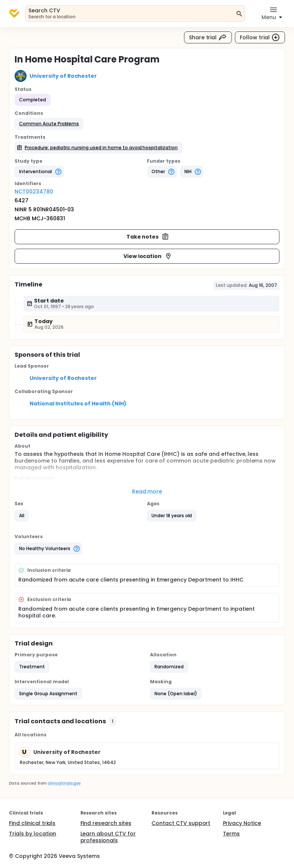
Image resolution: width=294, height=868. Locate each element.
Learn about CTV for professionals (108, 837)
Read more (147, 491)
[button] (49, 124)
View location (148, 256)
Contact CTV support (181, 823)
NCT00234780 (34, 191)
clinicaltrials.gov (64, 783)
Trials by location (33, 834)
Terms (232, 834)
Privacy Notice (242, 823)
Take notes (148, 237)
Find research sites (106, 823)
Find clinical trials (32, 823)
